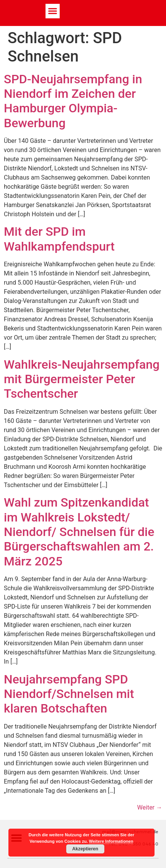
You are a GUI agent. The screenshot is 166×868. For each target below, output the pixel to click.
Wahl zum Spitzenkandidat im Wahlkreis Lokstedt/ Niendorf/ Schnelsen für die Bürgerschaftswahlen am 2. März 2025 (79, 532)
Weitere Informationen (111, 841)
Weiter (150, 807)
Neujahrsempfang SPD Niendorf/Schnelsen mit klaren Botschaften (69, 694)
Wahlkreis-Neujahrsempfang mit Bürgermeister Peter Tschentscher (82, 379)
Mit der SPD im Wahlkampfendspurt (59, 239)
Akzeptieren (85, 849)
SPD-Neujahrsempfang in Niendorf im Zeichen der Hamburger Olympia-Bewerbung (73, 101)
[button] (53, 11)
